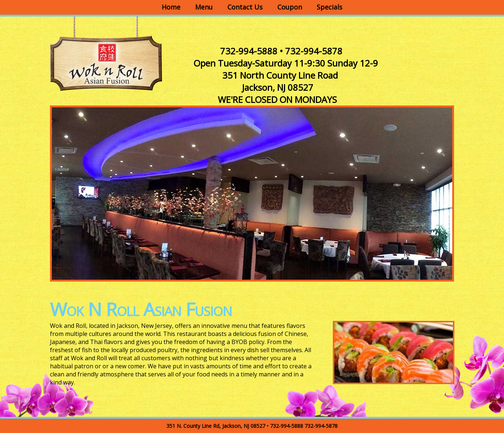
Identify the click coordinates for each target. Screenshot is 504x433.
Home (171, 7)
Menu (204, 7)
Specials (330, 7)
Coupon (290, 7)
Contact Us (245, 7)
